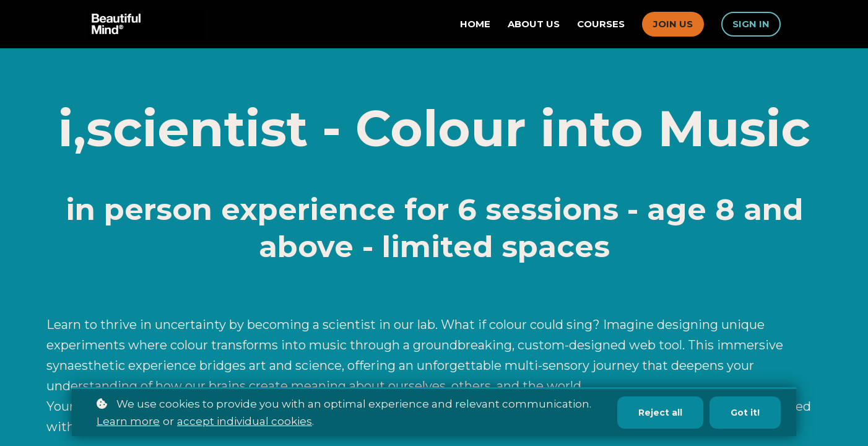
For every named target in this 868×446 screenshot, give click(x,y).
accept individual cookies (245, 421)
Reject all (660, 413)
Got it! (745, 413)
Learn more (128, 421)
